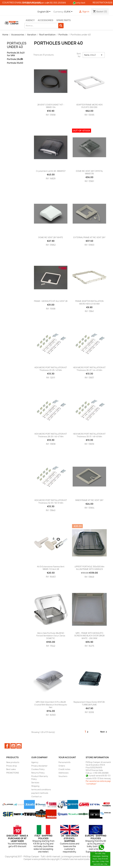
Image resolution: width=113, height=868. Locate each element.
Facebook (7, 746)
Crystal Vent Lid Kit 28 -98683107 (51, 171)
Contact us (36, 796)
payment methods (40, 793)
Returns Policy (38, 773)
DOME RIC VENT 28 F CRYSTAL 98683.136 (89, 172)
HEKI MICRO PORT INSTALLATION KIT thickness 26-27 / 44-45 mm (89, 369)
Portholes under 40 (17, 45)
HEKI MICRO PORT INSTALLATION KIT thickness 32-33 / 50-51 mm (51, 502)
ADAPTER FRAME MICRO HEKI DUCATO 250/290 (89, 106)
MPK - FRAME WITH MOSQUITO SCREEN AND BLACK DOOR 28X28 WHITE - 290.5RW (89, 636)
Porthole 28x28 (15, 59)
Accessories (46, 20)
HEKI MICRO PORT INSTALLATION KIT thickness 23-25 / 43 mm (51, 369)
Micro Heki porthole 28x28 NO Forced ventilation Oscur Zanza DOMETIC (51, 636)
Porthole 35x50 (15, 63)
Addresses (64, 773)
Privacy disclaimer (39, 766)
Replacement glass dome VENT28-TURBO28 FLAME (89, 703)
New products (13, 762)
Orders (62, 766)
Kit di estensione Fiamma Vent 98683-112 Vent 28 (51, 568)
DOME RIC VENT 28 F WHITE (51, 237)
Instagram (19, 746)
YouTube (13, 746)
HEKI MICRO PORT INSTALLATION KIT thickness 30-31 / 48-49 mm (89, 435)
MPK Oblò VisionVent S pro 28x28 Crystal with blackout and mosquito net (51, 705)
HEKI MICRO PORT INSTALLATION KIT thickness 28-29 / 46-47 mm (51, 435)
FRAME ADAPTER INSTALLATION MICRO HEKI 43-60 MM (89, 302)
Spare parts (64, 20)
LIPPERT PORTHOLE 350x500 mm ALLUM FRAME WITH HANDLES (89, 568)
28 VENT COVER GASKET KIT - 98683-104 (51, 106)
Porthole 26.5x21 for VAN (16, 54)
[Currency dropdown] (69, 12)
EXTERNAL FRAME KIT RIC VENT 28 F (89, 237)
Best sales (11, 769)
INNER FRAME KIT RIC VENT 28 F (89, 500)
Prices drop (12, 766)
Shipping (35, 786)
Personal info (65, 762)
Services (35, 783)
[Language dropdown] (45, 12)
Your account (67, 757)
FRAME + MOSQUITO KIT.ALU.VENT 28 (51, 301)
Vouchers (63, 776)
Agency (30, 20)
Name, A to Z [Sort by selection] (94, 55)
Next (104, 732)
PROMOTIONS (13, 773)
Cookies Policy (38, 769)
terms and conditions (41, 789)
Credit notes (64, 769)
